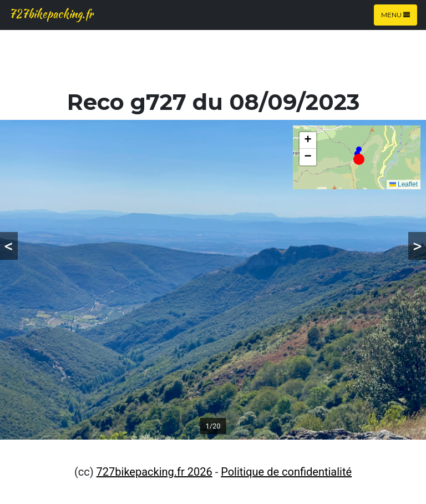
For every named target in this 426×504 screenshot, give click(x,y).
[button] (359, 159)
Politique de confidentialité (286, 472)
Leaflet (404, 184)
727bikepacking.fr (51, 14)
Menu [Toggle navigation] (395, 15)
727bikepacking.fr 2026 (154, 472)
